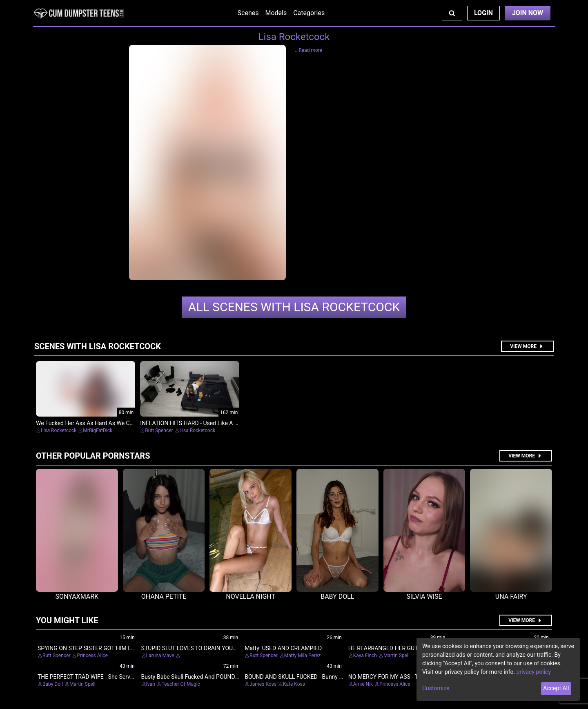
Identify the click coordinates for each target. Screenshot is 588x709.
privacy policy (534, 672)
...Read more (308, 50)
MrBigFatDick (98, 430)
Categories (309, 13)
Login (483, 13)
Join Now (528, 13)
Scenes (248, 13)
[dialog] (498, 669)
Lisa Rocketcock (294, 307)
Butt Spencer (159, 430)
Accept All (556, 688)
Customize (436, 688)
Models (276, 13)
